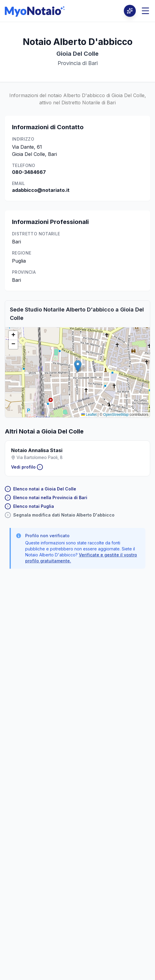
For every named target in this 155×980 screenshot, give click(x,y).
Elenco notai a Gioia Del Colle (40, 489)
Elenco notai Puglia (29, 506)
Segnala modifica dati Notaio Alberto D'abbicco (60, 515)
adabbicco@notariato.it (41, 190)
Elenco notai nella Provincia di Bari (46, 498)
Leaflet (89, 415)
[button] (78, 366)
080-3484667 (29, 172)
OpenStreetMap (116, 415)
